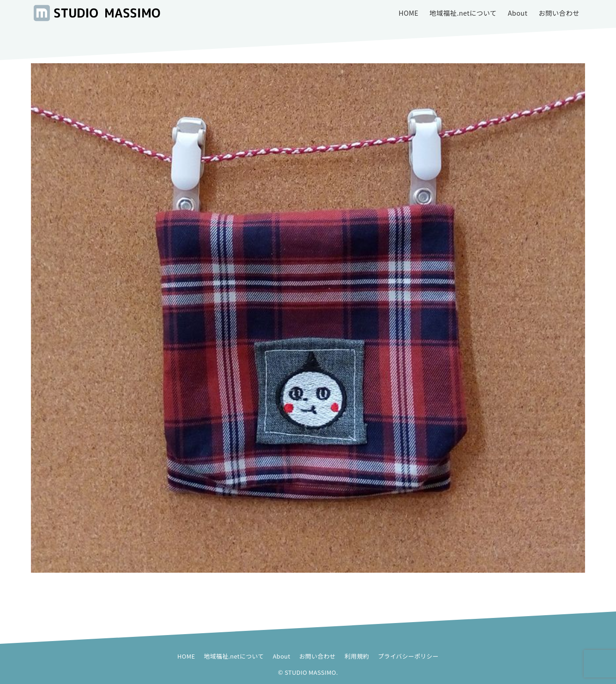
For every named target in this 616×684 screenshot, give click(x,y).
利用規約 (357, 656)
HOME (186, 656)
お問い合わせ (317, 656)
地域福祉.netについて (234, 656)
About (282, 656)
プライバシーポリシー (408, 656)
